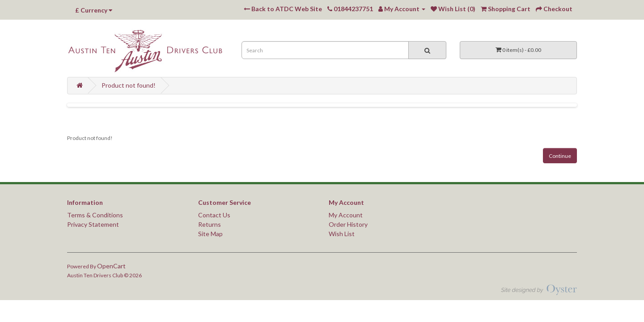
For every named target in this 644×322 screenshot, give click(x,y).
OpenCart (111, 266)
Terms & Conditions (95, 215)
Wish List (342, 234)
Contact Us (214, 215)
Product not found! (129, 85)
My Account (346, 215)
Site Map (210, 234)
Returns (210, 224)
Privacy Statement (93, 224)
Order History (348, 224)
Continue (560, 156)
